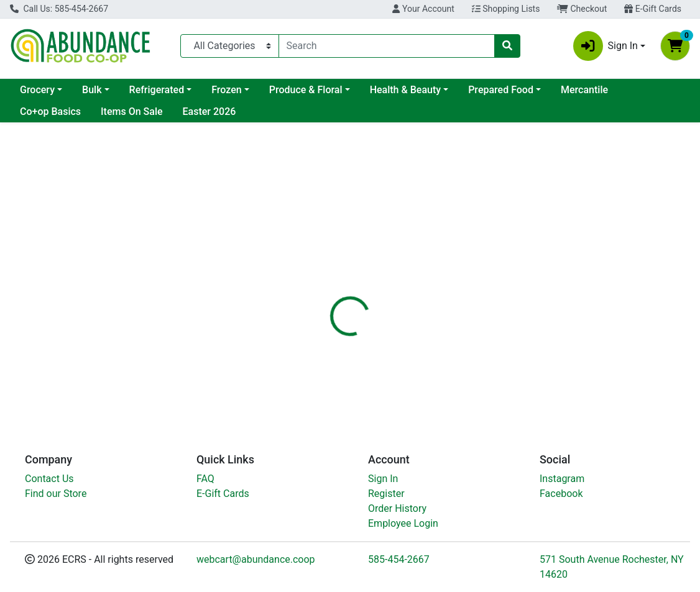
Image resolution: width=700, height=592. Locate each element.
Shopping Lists (506, 9)
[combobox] (387, 46)
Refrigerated (157, 90)
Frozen (226, 90)
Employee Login (403, 523)
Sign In (383, 479)
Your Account (423, 9)
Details (325, 282)
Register (386, 494)
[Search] (387, 46)
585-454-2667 (399, 559)
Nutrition (377, 282)
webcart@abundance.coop (256, 559)
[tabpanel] (496, 354)
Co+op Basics (50, 112)
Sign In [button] (606, 46)
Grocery (37, 90)
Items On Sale (131, 112)
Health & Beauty (405, 90)
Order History (397, 508)
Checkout (582, 9)
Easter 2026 (210, 112)
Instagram (562, 479)
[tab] (325, 282)
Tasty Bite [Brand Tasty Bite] (437, 368)
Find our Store (56, 494)
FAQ (205, 479)
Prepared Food (501, 90)
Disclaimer (436, 282)
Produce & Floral (306, 90)
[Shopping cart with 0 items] (675, 46)
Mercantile (584, 90)
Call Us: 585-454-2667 (59, 9)
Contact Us (49, 479)
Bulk (92, 90)
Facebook (561, 494)
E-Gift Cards (653, 9)
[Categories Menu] (230, 46)
